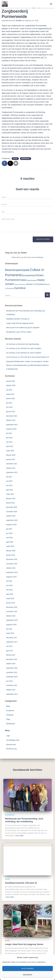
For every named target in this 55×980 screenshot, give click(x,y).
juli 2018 (9, 629)
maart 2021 (10, 494)
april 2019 (10, 594)
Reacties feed (11, 744)
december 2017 (12, 638)
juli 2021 (9, 477)
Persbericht (10, 711)
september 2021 (12, 472)
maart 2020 (10, 546)
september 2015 (12, 677)
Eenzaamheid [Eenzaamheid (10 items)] (29, 275)
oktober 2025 (11, 385)
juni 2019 (9, 585)
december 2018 (12, 607)
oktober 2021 (11, 468)
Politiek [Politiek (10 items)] (23, 280)
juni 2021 (9, 481)
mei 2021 (9, 485)
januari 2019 (10, 603)
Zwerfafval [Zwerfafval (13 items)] (20, 288)
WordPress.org (11, 749)
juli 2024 (9, 403)
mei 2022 (9, 442)
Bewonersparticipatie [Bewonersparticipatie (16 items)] (17, 270)
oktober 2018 (11, 616)
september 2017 (12, 642)
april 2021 (10, 490)
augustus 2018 (11, 625)
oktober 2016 (11, 664)
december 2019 (12, 559)
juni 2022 (9, 438)
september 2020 (12, 520)
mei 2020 (9, 538)
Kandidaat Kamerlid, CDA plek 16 (18, 319)
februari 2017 (11, 655)
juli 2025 (9, 390)
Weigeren (28, 975)
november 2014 (12, 685)
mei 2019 (9, 590)
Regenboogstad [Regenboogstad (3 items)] (32, 280)
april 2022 (10, 446)
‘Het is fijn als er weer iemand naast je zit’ (35, 357)
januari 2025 (10, 398)
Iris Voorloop (11, 344)
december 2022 (12, 416)
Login (8, 736)
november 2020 (12, 512)
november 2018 (12, 611)
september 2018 (12, 620)
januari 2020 (10, 555)
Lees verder (19, 836)
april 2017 (10, 651)
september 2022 (12, 425)
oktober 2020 (11, 516)
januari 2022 (10, 459)
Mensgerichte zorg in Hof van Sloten (19, 332)
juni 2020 (9, 533)
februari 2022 (11, 455)
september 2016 (12, 668)
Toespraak (10, 715)
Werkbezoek (26, 159)
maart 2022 (10, 451)
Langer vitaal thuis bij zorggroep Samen (20, 323)
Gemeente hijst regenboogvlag (28, 344)
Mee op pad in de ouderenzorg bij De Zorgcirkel (23, 328)
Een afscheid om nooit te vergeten (29, 348)
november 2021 (12, 464)
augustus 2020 (11, 525)
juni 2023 (9, 407)
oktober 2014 (11, 690)
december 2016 (12, 659)
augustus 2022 (11, 429)
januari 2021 (10, 503)
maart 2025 (10, 394)
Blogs (15, 159)
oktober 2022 (11, 420)
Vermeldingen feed (13, 740)
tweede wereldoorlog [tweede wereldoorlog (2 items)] (20, 284)
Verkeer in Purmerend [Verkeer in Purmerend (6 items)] (35, 284)
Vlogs (8, 719)
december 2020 (12, 507)
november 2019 (12, 564)
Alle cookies (27, 968)
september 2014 (12, 694)
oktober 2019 (11, 568)
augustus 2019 (11, 577)
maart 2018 (10, 633)
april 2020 (10, 542)
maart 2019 (10, 599)
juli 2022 (9, 433)
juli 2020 (9, 529)
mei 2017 (9, 646)
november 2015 (12, 672)
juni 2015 (9, 681)
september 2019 (12, 572)
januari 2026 (10, 381)
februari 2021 (11, 499)
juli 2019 (9, 581)
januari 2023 (10, 412)
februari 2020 (11, 551)
